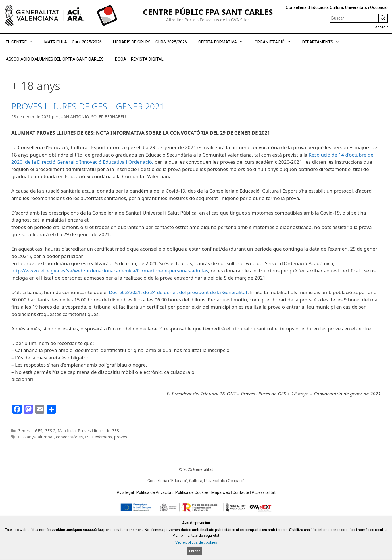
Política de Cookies (192, 492)
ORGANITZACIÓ (276, 42)
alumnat (46, 437)
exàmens (103, 437)
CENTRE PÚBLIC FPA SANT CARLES (208, 12)
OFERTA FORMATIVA (224, 42)
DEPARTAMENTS (324, 42)
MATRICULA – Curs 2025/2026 (73, 42)
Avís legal (125, 492)
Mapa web (221, 492)
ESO (89, 437)
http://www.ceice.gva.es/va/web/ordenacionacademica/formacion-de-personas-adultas (110, 271)
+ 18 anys (27, 437)
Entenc (195, 551)
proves (121, 437)
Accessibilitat (264, 492)
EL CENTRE (22, 42)
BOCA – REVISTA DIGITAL (139, 59)
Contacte (241, 492)
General (25, 431)
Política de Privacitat (155, 492)
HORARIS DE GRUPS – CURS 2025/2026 (150, 42)
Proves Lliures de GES (98, 431)
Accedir (381, 27)
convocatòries (69, 437)
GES (39, 431)
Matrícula (67, 431)
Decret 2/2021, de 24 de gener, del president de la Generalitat (178, 292)
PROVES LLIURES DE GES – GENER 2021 (88, 106)
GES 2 (50, 431)
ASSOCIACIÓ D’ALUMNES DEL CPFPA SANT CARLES (55, 59)
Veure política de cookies (196, 542)
